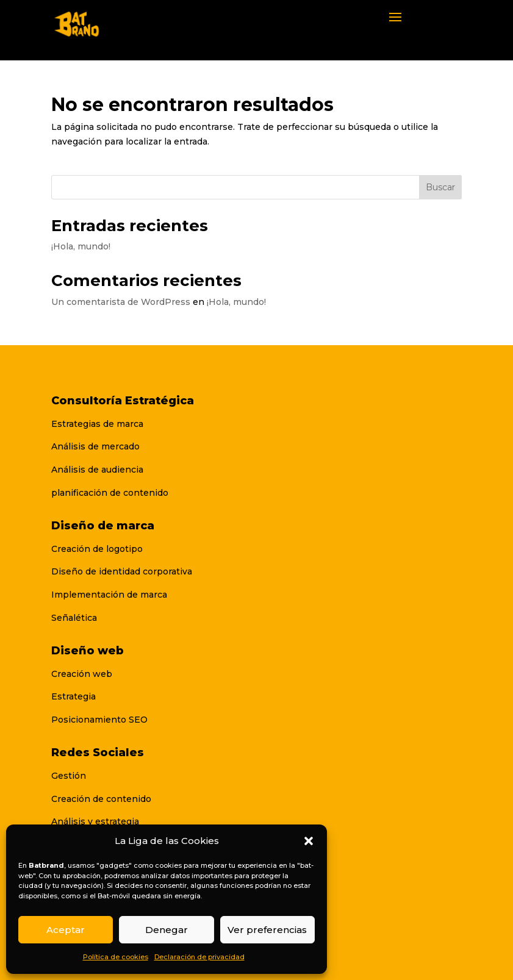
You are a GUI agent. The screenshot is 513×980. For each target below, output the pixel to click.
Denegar (167, 930)
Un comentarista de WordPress (121, 302)
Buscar (440, 187)
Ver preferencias (267, 930)
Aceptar (66, 930)
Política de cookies (116, 957)
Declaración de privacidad (199, 957)
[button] (309, 841)
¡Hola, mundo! (81, 246)
